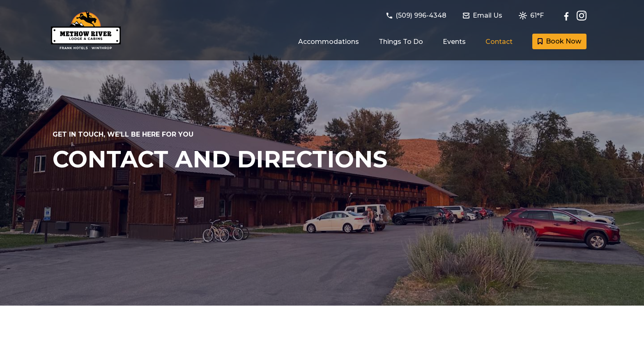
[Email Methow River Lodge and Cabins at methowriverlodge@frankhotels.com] (488, 16)
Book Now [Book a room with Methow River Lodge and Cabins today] (559, 41)
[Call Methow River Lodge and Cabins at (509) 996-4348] (421, 16)
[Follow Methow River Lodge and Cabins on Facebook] (568, 16)
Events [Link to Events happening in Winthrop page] (454, 42)
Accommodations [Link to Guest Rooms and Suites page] (329, 42)
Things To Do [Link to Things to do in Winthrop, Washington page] (401, 42)
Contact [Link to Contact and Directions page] (499, 42)
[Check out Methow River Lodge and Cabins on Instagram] (582, 16)
